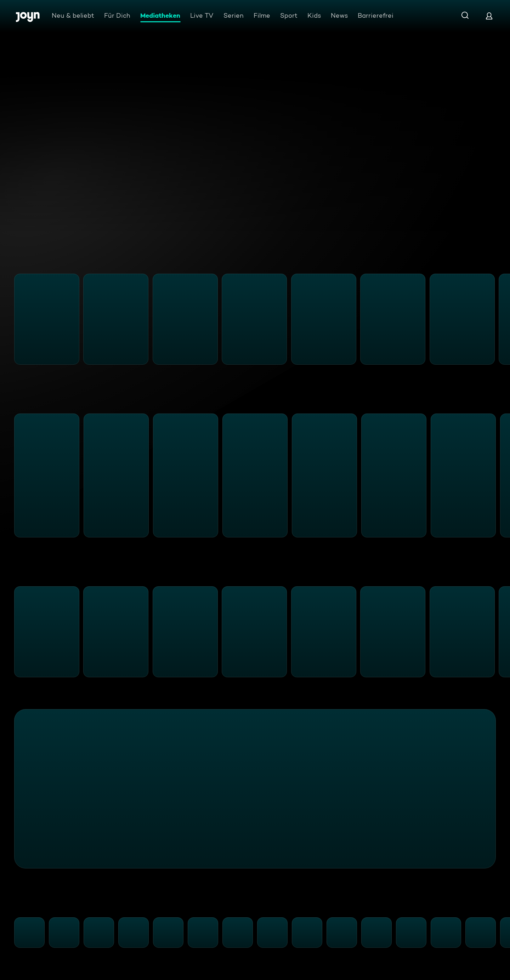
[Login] (489, 16)
